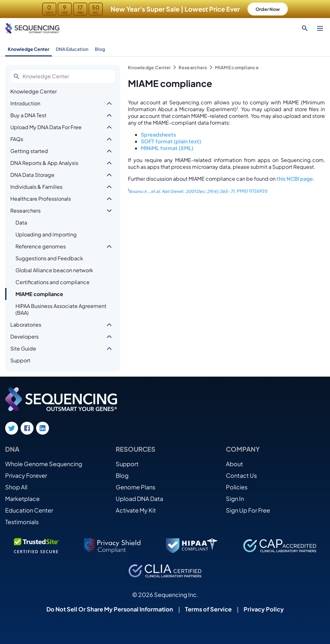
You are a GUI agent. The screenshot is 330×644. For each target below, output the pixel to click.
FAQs (17, 139)
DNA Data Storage (32, 175)
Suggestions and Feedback (49, 258)
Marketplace (22, 499)
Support (20, 360)
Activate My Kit (136, 510)
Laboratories (26, 325)
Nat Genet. (173, 191)
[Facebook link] (27, 428)
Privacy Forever (26, 475)
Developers (24, 336)
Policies (237, 487)
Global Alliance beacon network (54, 270)
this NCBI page (295, 179)
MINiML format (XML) (167, 148)
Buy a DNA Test (28, 115)
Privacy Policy (264, 609)
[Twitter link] (12, 428)
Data (21, 222)
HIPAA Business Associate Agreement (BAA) (61, 309)
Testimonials (22, 522)
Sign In (235, 499)
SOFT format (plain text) (171, 141)
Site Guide (23, 348)
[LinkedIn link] (43, 428)
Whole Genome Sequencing (44, 464)
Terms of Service (208, 609)
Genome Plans (136, 487)
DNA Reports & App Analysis (44, 163)
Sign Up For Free (248, 510)
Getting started (29, 151)
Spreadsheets (158, 135)
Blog (100, 49)
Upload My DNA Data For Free (46, 127)
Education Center (29, 510)
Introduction (25, 103)
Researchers (25, 211)
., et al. (154, 191)
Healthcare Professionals (41, 199)
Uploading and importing (46, 234)
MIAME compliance (39, 294)
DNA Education (72, 49)
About (234, 464)
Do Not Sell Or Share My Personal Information (110, 609)
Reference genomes (41, 246)
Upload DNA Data (139, 499)
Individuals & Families (36, 187)
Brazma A (138, 192)
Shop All (16, 487)
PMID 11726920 (252, 191)
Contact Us (241, 475)
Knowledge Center (29, 49)
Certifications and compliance (53, 282)
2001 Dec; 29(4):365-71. (210, 191)
